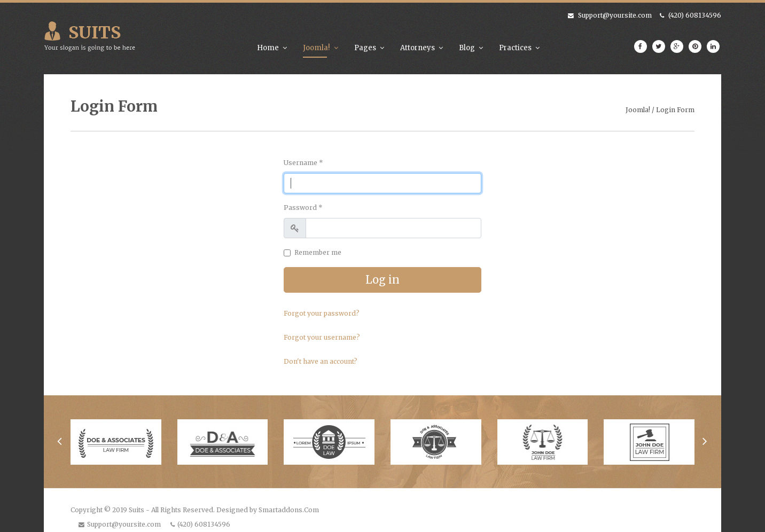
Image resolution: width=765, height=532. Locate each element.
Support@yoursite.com (615, 15)
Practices (515, 48)
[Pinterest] (695, 46)
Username (303, 163)
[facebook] (641, 46)
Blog (467, 48)
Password (303, 208)
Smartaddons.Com (289, 510)
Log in (382, 280)
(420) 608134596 (695, 15)
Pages (365, 48)
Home (268, 48)
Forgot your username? (322, 337)
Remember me (318, 252)
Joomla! (317, 48)
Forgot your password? (322, 313)
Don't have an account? (321, 361)
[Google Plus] (677, 46)
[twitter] (659, 46)
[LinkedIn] (713, 46)
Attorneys (417, 48)
